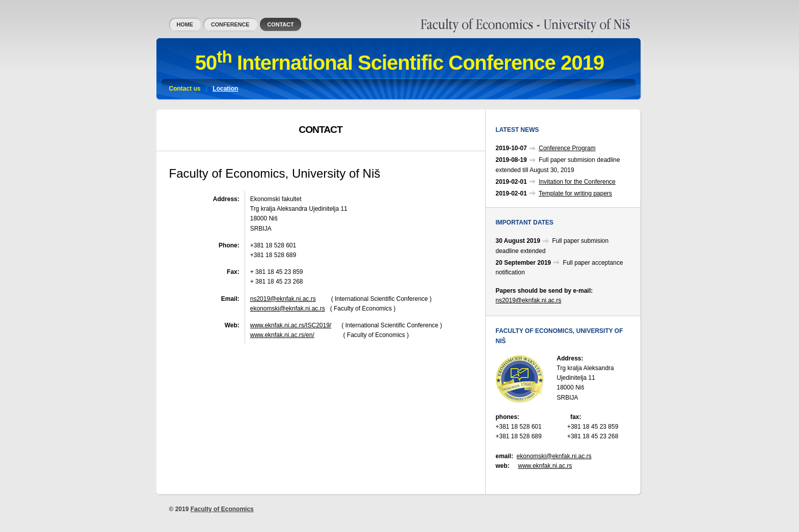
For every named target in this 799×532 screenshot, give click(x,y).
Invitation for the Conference (577, 182)
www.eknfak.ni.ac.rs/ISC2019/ (291, 325)
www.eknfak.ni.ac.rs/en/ (282, 335)
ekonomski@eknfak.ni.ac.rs (288, 309)
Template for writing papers (575, 193)
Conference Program (567, 148)
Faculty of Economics (222, 509)
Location (225, 89)
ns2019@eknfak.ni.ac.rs (283, 299)
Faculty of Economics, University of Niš (469, 22)
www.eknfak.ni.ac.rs (545, 466)
